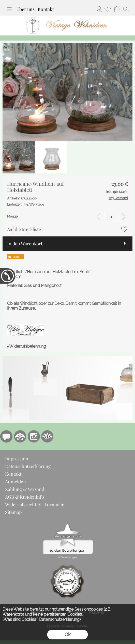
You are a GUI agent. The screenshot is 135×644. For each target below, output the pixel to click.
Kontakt (46, 9)
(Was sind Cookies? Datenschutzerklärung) (42, 619)
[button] (9, 9)
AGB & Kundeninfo (25, 497)
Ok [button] (67, 634)
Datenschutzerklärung (28, 466)
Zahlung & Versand (25, 489)
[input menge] (111, 216)
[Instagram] (34, 436)
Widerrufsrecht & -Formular (34, 504)
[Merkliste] (108, 9)
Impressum (17, 459)
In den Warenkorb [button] (25, 244)
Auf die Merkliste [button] (24, 229)
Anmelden (99, 9)
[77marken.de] (6, 436)
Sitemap (13, 512)
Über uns (25, 9)
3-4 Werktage (26, 204)
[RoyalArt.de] (20, 436)
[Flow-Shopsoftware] (48, 436)
